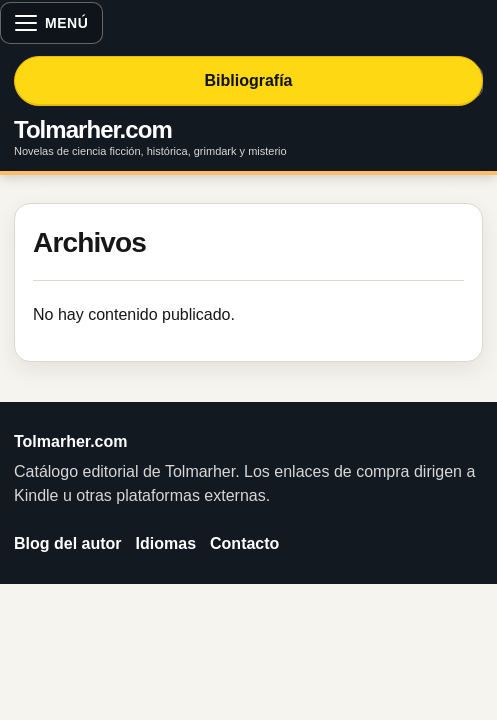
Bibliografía (248, 80)
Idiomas (166, 543)
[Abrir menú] (51, 23)
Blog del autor (68, 543)
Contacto (244, 543)
